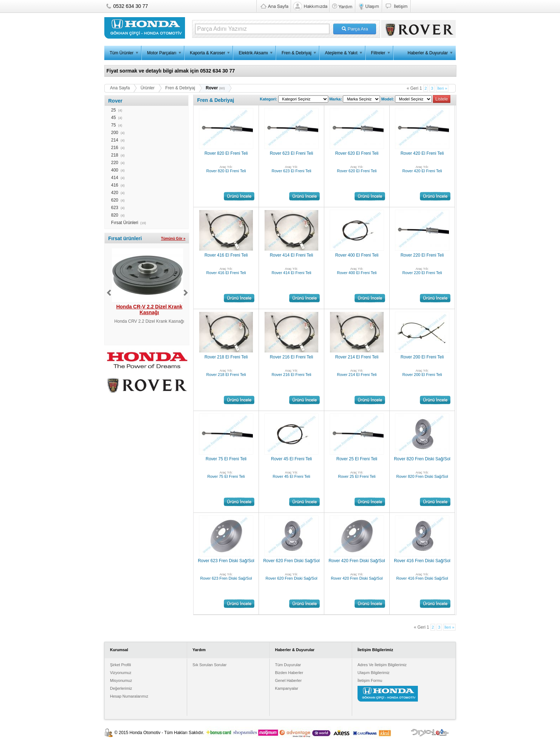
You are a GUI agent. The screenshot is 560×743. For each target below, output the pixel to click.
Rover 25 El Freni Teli (357, 459)
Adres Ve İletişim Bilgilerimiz (382, 665)
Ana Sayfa (120, 88)
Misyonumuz (121, 680)
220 (115, 163)
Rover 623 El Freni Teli (291, 153)
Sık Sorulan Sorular (209, 665)
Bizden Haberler (289, 673)
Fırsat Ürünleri (125, 223)
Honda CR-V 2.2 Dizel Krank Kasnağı (149, 309)
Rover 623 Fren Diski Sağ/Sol (226, 561)
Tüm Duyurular (288, 665)
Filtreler (378, 53)
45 (113, 118)
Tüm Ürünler (122, 53)
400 (115, 170)
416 (115, 185)
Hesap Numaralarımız (129, 696)
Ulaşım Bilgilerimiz (374, 673)
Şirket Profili (121, 665)
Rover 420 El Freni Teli (422, 153)
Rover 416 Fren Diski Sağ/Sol (422, 561)
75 (113, 125)
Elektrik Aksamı (253, 53)
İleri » (442, 88)
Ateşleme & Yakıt (341, 53)
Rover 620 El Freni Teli (357, 153)
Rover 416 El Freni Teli (226, 255)
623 (115, 208)
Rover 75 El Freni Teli (226, 459)
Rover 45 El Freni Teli (292, 459)
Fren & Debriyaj (296, 53)
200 (115, 133)
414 (115, 178)
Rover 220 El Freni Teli (422, 255)
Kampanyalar (287, 688)
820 (115, 215)
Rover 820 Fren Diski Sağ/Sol (422, 459)
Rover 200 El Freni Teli (422, 357)
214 (115, 140)
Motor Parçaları (162, 53)
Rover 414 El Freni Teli (291, 255)
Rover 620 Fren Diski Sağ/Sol (291, 561)
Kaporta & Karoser (208, 53)
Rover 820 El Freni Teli (226, 153)
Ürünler (147, 88)
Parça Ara (355, 29)
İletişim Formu (370, 680)
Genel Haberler (288, 680)
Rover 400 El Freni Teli (357, 255)
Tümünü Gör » (173, 239)
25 (113, 110)
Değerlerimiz (121, 688)
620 (115, 200)
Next (186, 293)
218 (115, 155)
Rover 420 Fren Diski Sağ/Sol (357, 561)
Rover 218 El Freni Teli (226, 357)
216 (115, 148)
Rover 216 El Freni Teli (291, 357)
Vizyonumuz (121, 673)
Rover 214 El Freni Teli (357, 357)
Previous (109, 293)
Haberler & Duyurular (428, 53)
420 (115, 193)
